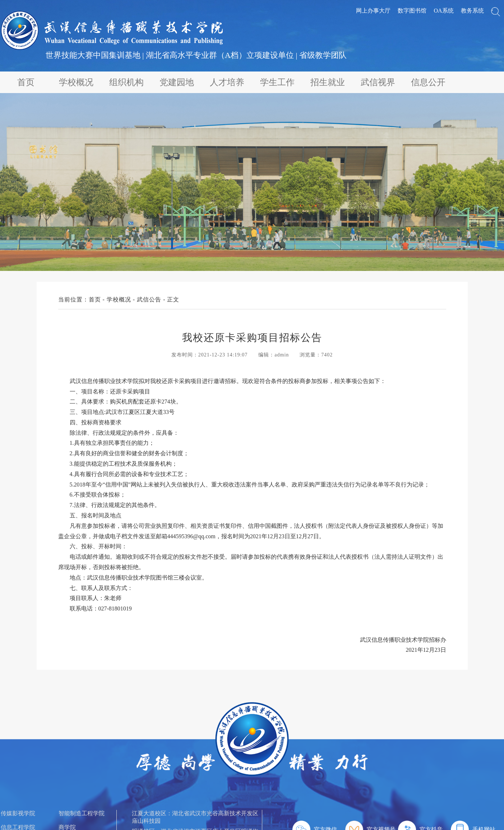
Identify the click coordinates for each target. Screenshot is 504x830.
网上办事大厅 (373, 11)
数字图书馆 (412, 11)
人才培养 (227, 82)
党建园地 (177, 82)
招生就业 (328, 82)
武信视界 (378, 82)
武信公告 (149, 299)
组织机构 (126, 82)
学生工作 (277, 82)
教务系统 (472, 11)
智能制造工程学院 (82, 813)
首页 (26, 82)
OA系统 (443, 11)
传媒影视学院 (18, 813)
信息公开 (428, 82)
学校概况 (76, 82)
